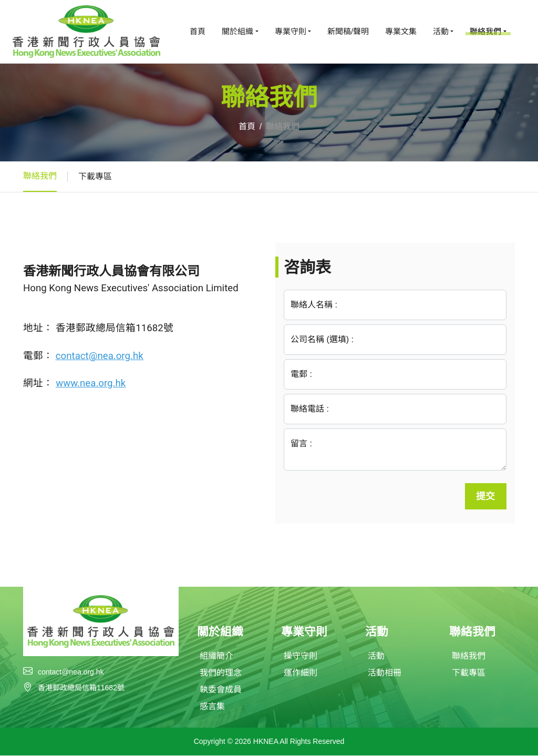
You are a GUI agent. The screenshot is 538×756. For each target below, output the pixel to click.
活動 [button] (441, 31)
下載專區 (95, 176)
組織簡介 (216, 656)
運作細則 (301, 673)
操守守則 (301, 656)
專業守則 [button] (291, 31)
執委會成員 (221, 690)
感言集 (212, 707)
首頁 (198, 31)
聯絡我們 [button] (485, 31)
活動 (376, 656)
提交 (485, 496)
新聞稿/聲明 (348, 31)
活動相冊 (385, 673)
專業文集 (401, 31)
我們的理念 (221, 673)
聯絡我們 (40, 176)
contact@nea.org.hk (71, 672)
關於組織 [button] (237, 31)
